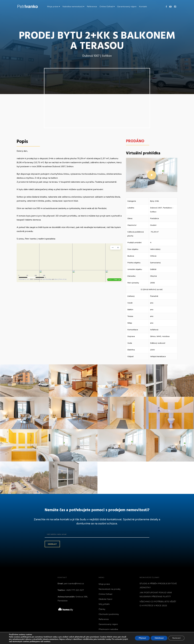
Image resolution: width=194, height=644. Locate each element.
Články (102, 609)
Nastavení (176, 638)
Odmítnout (159, 638)
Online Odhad (105, 594)
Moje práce (104, 584)
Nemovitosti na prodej (109, 589)
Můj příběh (104, 604)
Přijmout (142, 638)
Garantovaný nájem (108, 624)
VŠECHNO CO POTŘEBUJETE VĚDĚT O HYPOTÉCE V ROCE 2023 (158, 604)
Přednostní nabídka (108, 629)
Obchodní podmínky (109, 614)
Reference (104, 619)
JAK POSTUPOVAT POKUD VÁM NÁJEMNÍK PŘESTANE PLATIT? (156, 595)
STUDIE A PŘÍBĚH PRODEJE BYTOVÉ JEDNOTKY (158, 586)
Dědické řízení (105, 599)
